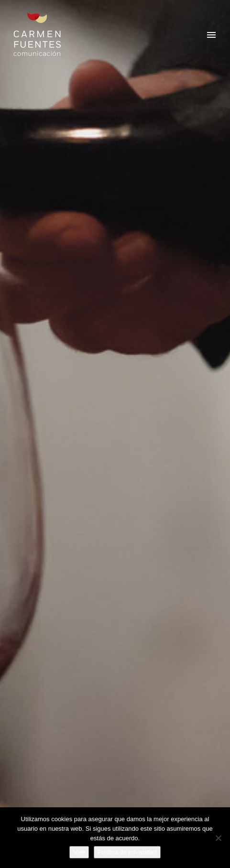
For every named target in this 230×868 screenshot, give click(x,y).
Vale (79, 852)
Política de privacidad (127, 852)
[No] (218, 838)
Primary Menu (211, 35)
